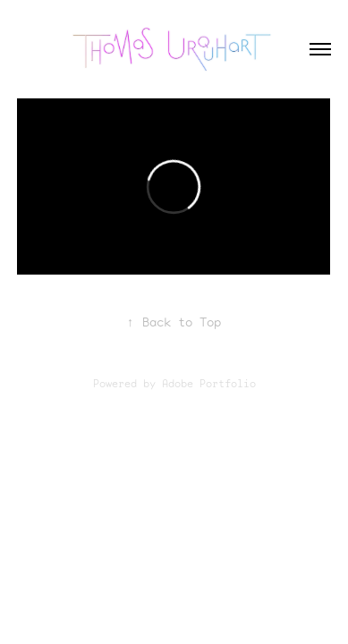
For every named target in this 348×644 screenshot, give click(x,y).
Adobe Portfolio (209, 383)
